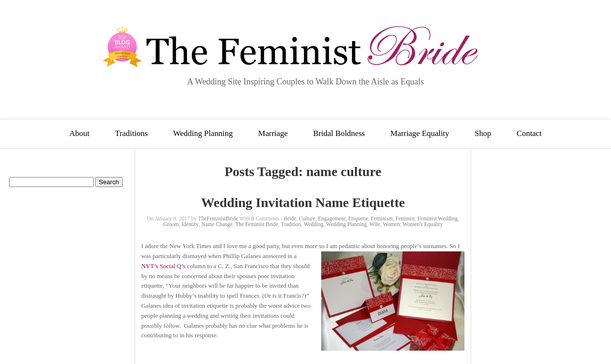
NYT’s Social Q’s (163, 266)
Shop (483, 133)
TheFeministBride (218, 218)
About (79, 133)
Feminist (405, 218)
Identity (190, 224)
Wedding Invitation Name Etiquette (303, 203)
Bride (290, 218)
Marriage (273, 133)
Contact (529, 133)
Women (391, 224)
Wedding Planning (203, 133)
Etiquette (358, 218)
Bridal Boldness (339, 133)
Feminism (382, 218)
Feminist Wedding (438, 218)
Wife (375, 224)
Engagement (332, 218)
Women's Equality (423, 224)
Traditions (132, 133)
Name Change (217, 224)
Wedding (313, 224)
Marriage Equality (420, 133)
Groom (171, 224)
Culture (307, 218)
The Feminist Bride (257, 224)
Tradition (291, 224)
